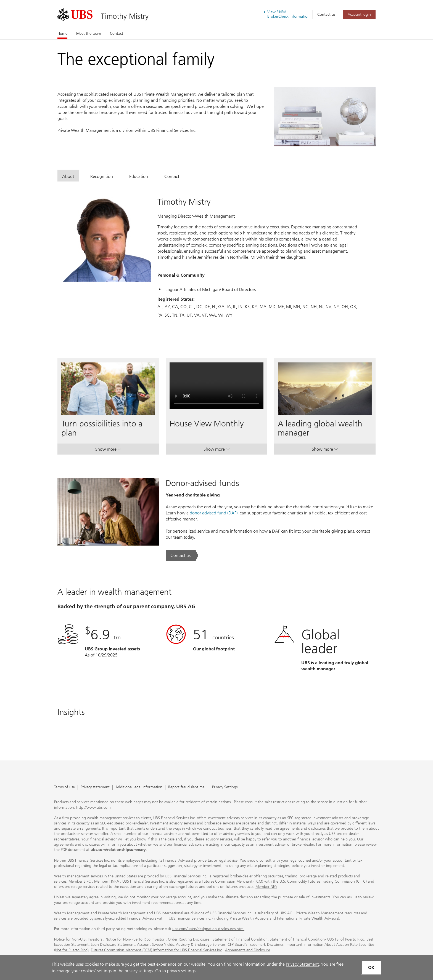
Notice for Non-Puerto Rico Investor (135, 939)
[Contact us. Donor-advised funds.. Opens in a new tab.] (182, 556)
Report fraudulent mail (187, 787)
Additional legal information (139, 787)
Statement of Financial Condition (240, 939)
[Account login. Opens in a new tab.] (359, 14)
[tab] (68, 176)
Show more (108, 450)
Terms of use (64, 787)
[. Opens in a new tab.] (75, 15)
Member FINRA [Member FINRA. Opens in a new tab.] (107, 881)
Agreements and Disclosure (248, 950)
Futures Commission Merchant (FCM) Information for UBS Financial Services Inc (156, 950)
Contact (117, 34)
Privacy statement (95, 787)
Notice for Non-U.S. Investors (78, 939)
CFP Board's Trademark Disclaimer (255, 945)
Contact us (326, 14)
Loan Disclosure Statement (113, 945)
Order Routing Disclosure (189, 939)
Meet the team (89, 34)
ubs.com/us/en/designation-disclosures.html (208, 929)
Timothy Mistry (125, 16)
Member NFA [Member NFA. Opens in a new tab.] (266, 887)
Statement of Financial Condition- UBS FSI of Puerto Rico (317, 939)
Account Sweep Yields (155, 945)
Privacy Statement (302, 964)
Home (62, 33)
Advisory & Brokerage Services (201, 945)
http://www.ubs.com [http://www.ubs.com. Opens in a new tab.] (93, 807)
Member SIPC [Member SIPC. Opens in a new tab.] (80, 881)
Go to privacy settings (175, 971)
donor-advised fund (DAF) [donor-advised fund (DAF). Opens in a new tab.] (214, 513)
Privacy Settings (225, 787)
